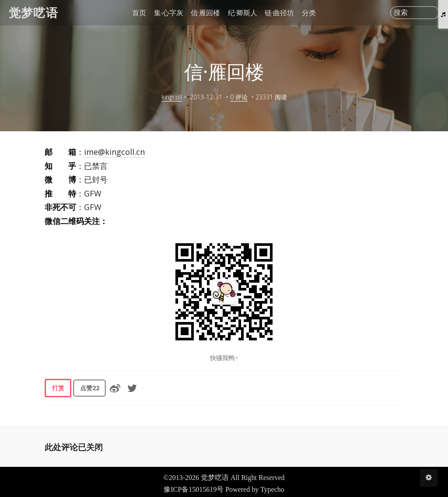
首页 (139, 13)
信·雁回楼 (205, 13)
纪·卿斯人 (243, 13)
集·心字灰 (169, 13)
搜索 (401, 13)
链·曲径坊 (279, 13)
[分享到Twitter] (132, 388)
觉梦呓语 (33, 12)
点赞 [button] (90, 388)
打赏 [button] (58, 388)
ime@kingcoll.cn (114, 152)
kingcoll (172, 97)
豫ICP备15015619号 (194, 489)
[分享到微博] (115, 388)
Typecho (272, 489)
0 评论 (239, 97)
